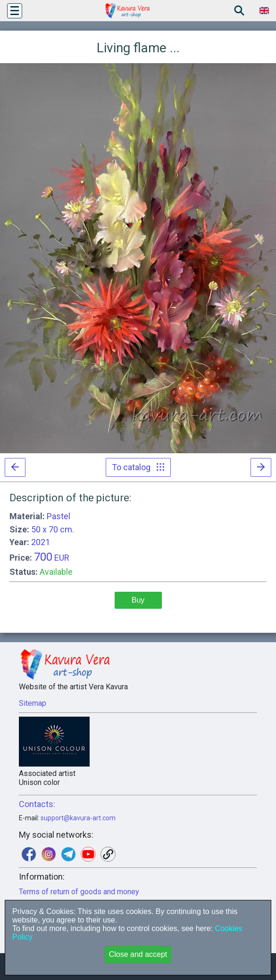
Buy (138, 600)
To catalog (138, 467)
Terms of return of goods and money (79, 892)
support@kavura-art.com (78, 818)
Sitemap (33, 703)
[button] (15, 11)
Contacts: (37, 804)
